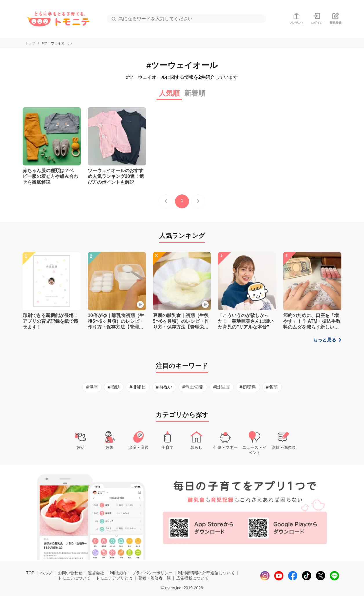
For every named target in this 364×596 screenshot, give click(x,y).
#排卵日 (138, 387)
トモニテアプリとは (114, 578)
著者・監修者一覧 (154, 578)
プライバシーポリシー (152, 573)
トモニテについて (74, 578)
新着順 (195, 93)
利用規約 (118, 573)
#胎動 (114, 387)
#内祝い (164, 387)
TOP (30, 573)
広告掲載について (192, 578)
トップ (30, 43)
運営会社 (96, 573)
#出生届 (222, 387)
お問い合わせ (70, 573)
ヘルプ (46, 573)
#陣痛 (92, 387)
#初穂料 (248, 387)
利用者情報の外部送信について (206, 573)
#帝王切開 (193, 387)
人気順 (169, 93)
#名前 (272, 387)
